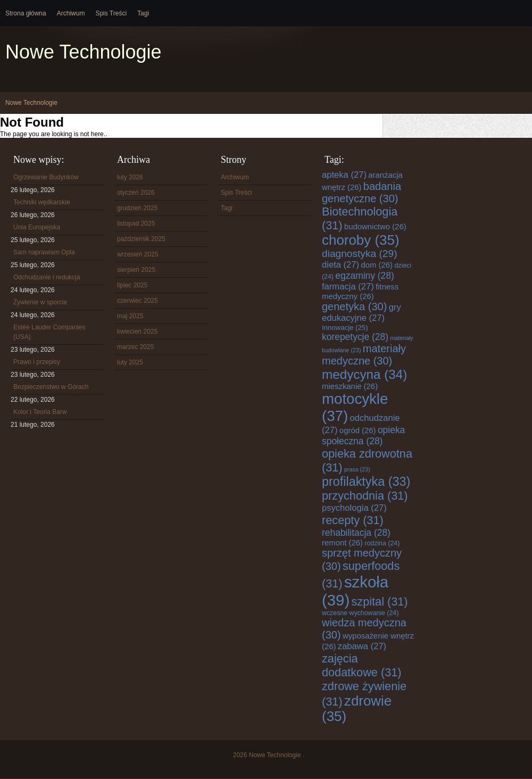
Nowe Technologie (84, 52)
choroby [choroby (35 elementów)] (361, 240)
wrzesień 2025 (138, 254)
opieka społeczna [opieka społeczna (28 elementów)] (363, 436)
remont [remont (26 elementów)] (342, 543)
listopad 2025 (136, 223)
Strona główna (26, 13)
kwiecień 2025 (137, 332)
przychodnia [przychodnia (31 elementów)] (365, 496)
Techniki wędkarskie (42, 202)
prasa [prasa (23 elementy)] (357, 469)
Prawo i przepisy (37, 362)
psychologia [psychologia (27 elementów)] (354, 508)
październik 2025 (141, 239)
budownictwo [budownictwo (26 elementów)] (375, 227)
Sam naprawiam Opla (44, 252)
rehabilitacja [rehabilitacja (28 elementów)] (356, 533)
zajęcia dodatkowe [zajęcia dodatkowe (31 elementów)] (362, 665)
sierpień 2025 (136, 270)
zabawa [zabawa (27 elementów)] (362, 646)
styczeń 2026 (136, 193)
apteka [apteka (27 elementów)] (344, 175)
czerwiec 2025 (138, 301)
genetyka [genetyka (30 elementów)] (354, 306)
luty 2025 (130, 362)
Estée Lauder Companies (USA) (49, 332)
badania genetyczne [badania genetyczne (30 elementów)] (361, 192)
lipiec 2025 (132, 285)
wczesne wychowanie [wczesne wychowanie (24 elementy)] (360, 613)
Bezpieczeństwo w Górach (51, 387)
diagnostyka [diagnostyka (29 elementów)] (360, 254)
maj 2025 (130, 316)
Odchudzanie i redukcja (47, 277)
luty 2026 (130, 177)
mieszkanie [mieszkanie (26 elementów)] (350, 386)
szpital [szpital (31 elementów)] (380, 602)
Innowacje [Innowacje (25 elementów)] (345, 328)
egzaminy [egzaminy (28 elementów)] (365, 276)
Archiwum (71, 13)
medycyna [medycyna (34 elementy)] (364, 374)
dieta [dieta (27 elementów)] (340, 265)
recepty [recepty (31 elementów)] (353, 520)
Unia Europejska (37, 227)
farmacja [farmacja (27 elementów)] (348, 287)
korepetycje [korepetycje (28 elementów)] (355, 337)
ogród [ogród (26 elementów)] (358, 430)
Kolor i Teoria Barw (40, 412)
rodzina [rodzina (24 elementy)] (382, 543)
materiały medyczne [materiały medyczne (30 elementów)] (364, 355)
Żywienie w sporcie (40, 302)
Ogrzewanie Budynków (46, 177)
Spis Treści (111, 13)
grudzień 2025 (137, 208)
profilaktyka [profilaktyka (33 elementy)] (366, 482)
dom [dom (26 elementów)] (377, 265)
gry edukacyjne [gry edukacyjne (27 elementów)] (361, 313)
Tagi (143, 13)
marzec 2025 (135, 347)
